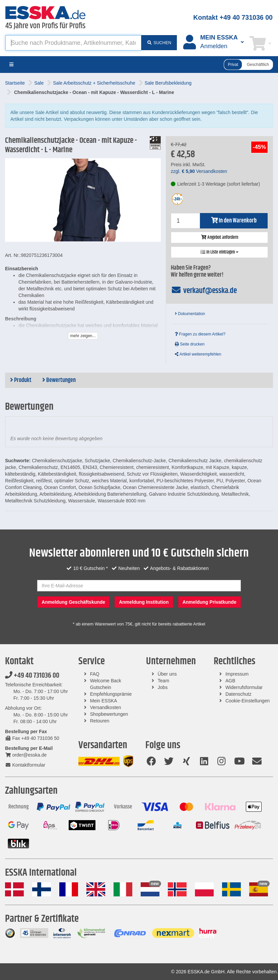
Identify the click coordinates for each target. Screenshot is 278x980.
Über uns (167, 674)
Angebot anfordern (220, 237)
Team (163, 681)
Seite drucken (190, 344)
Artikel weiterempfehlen (198, 354)
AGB (230, 681)
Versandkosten (106, 707)
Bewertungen (59, 380)
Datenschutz (238, 694)
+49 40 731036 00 (32, 676)
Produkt (21, 380)
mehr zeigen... (83, 336)
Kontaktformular (25, 765)
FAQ (95, 674)
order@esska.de (26, 755)
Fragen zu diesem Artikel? (200, 334)
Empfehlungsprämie (111, 694)
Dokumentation (190, 314)
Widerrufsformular (244, 687)
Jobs (163, 687)
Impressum (237, 674)
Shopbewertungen (109, 714)
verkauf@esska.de (204, 291)
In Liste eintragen (220, 252)
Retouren (100, 721)
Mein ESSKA (104, 701)
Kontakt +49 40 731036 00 (233, 17)
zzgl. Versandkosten (199, 171)
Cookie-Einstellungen (248, 701)
